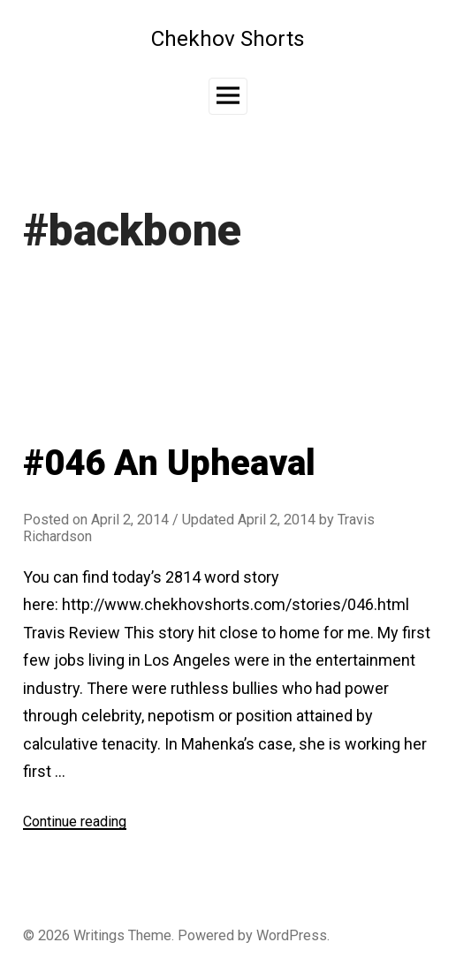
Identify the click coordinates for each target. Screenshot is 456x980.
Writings (99, 935)
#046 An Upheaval (169, 463)
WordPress (292, 935)
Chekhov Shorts (228, 38)
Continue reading (75, 822)
